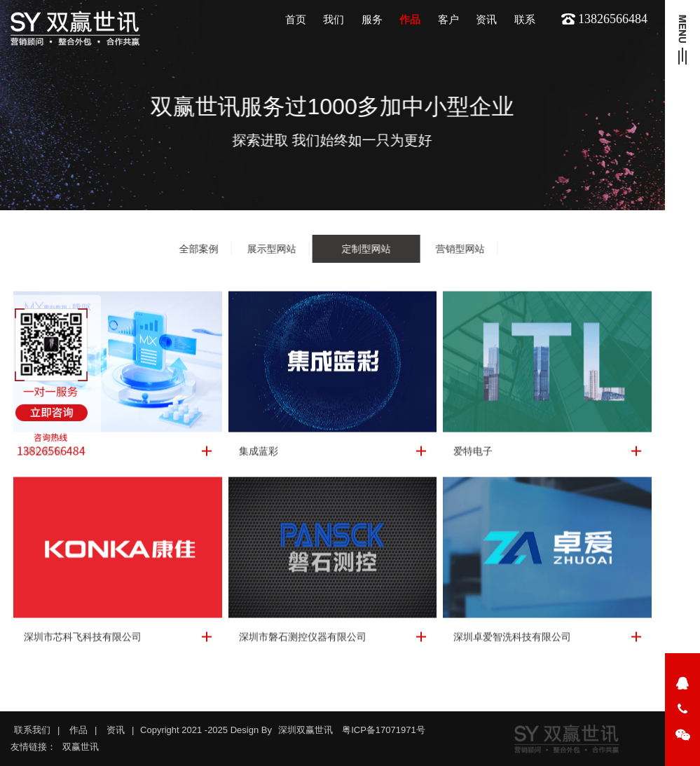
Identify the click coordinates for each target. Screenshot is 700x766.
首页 (296, 20)
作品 (410, 20)
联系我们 (32, 730)
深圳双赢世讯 (306, 730)
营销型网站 (460, 249)
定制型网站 (366, 249)
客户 (448, 20)
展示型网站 (271, 249)
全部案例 (198, 249)
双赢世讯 (81, 747)
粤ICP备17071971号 (384, 730)
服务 (372, 20)
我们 (334, 20)
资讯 (486, 20)
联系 (525, 20)
